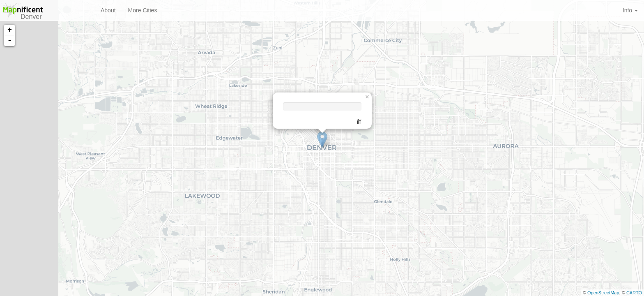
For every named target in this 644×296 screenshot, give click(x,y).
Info (630, 10)
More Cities (143, 10)
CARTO (634, 293)
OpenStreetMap (603, 293)
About (108, 10)
